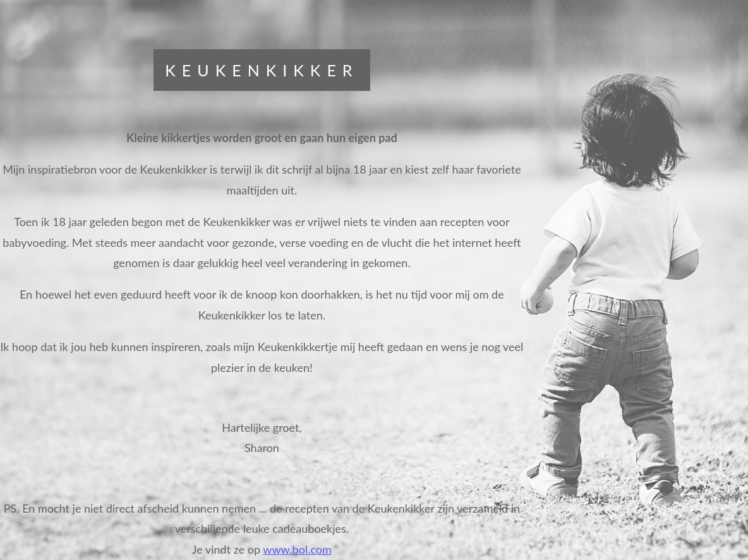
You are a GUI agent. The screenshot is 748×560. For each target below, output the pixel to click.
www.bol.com (297, 549)
